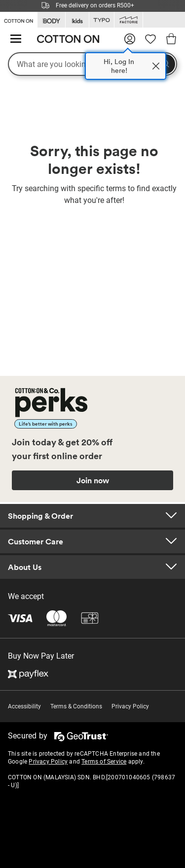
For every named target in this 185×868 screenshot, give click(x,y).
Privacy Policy (130, 706)
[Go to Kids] (77, 20)
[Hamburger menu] (16, 39)
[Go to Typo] (102, 20)
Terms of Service (104, 762)
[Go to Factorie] (129, 20)
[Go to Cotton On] (18, 19)
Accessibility (24, 706)
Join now (93, 480)
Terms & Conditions (76, 706)
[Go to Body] (51, 20)
